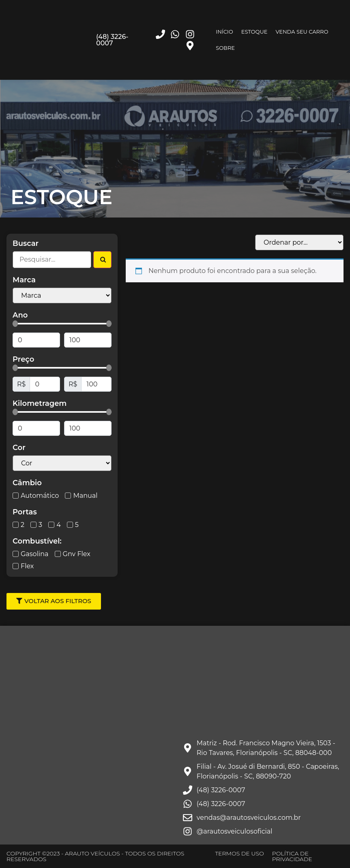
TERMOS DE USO (239, 853)
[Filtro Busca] (52, 260)
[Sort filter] (299, 242)
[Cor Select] (62, 463)
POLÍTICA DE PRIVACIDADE (292, 856)
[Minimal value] (62, 324)
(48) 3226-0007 (112, 40)
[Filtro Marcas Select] (62, 295)
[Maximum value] (88, 340)
